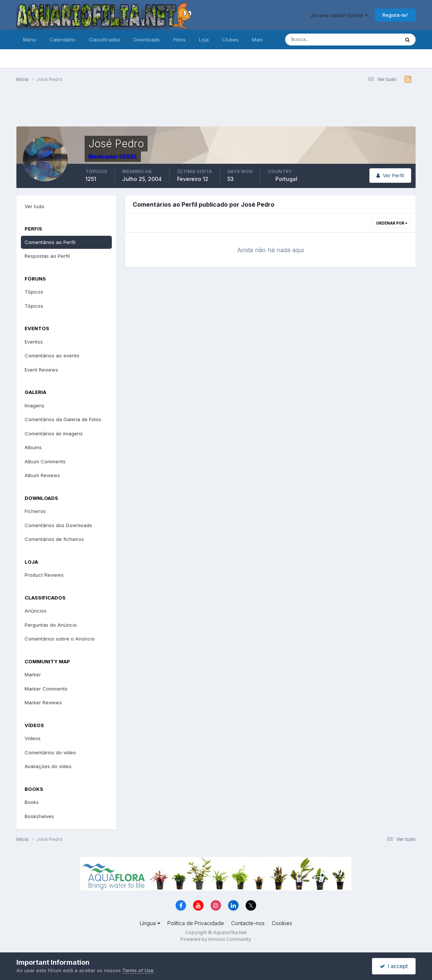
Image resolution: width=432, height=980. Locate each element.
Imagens (34, 406)
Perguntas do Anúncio (51, 625)
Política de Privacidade (196, 923)
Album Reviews (42, 475)
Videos (33, 738)
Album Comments (45, 461)
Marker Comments (46, 689)
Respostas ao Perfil (47, 256)
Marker (33, 674)
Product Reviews (44, 575)
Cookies (282, 923)
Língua (150, 923)
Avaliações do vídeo (48, 766)
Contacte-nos (248, 923)
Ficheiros (35, 511)
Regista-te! (395, 15)
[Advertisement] (216, 107)
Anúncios (36, 611)
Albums (33, 447)
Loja (204, 40)
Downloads (147, 40)
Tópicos (34, 292)
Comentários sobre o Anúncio (60, 639)
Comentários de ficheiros (54, 539)
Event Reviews (41, 370)
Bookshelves (39, 816)
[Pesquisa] (318, 40)
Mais (257, 40)
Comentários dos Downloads (58, 525)
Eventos (34, 342)
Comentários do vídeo (50, 752)
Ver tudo (34, 206)
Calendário (62, 40)
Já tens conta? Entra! (339, 15)
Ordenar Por (392, 223)
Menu (30, 40)
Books (32, 802)
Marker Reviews (43, 702)
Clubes (230, 40)
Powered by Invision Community (216, 939)
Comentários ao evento (52, 356)
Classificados (105, 40)
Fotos (179, 40)
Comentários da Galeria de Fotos (63, 419)
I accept (394, 966)
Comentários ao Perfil (50, 242)
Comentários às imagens (54, 433)
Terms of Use (138, 970)
